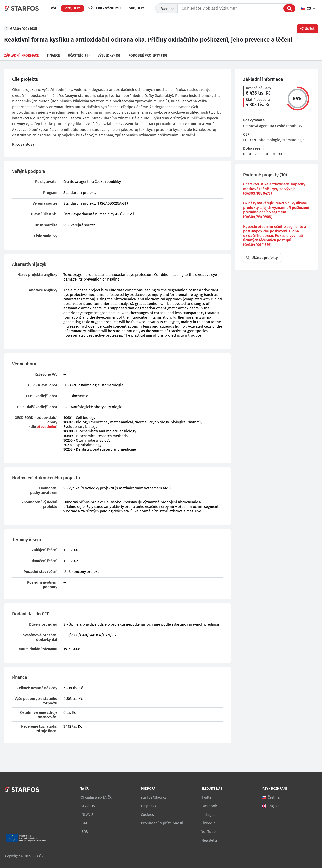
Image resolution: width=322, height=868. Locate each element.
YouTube (208, 832)
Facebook (209, 806)
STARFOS (88, 806)
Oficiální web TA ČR (96, 797)
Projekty (72, 8)
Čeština (274, 797)
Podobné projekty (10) (148, 56)
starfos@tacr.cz (154, 797)
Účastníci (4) (79, 56)
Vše (54, 8)
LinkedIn (208, 823)
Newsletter (210, 840)
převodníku (46, 427)
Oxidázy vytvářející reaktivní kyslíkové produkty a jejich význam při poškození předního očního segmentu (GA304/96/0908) (276, 210)
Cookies (147, 815)
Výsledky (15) (109, 56)
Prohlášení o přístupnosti (162, 823)
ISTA (84, 823)
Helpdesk (149, 806)
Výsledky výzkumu (105, 8)
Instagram (209, 815)
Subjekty (136, 8)
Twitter (207, 797)
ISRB (84, 832)
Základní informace (21, 56)
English (274, 806)
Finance (53, 56)
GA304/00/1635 (24, 29)
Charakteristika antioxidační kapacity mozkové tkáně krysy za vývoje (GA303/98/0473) (274, 189)
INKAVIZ (87, 815)
